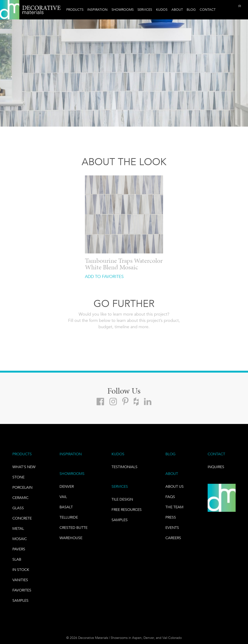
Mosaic (20, 539)
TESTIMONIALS (124, 467)
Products (75, 10)
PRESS (171, 517)
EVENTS (172, 528)
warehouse (71, 538)
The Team (174, 507)
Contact (208, 10)
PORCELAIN (22, 487)
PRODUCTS (22, 454)
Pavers (19, 549)
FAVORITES (22, 590)
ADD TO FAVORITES (104, 277)
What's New (24, 467)
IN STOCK (21, 570)
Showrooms (123, 10)
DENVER (67, 486)
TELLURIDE (69, 517)
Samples (20, 600)
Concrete (22, 518)
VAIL (63, 497)
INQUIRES (216, 467)
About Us (175, 486)
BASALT (66, 507)
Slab (17, 559)
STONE (18, 477)
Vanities (20, 580)
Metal (18, 528)
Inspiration (97, 10)
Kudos (162, 10)
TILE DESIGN (122, 499)
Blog (191, 10)
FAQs (170, 497)
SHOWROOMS (72, 474)
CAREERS (173, 538)
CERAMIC (20, 498)
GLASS (18, 508)
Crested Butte (73, 528)
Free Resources (127, 510)
